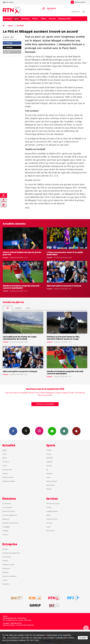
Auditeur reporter (8, 477)
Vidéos (43, 19)
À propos (5, 549)
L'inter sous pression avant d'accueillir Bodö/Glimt (65, 253)
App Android (76, 431)
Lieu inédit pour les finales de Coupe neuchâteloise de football (20, 338)
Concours (5, 534)
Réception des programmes (11, 553)
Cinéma (49, 507)
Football (20, 26)
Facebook (13, 431)
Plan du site (28, 620)
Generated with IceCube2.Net (25, 625)
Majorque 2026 (64, 19)
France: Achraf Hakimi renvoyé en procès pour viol (22, 253)
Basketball (50, 458)
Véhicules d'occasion (53, 503)
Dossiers (5, 473)
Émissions (26, 19)
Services (52, 19)
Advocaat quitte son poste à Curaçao (64, 286)
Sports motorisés (52, 481)
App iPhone (64, 431)
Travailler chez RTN (8, 565)
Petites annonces (52, 519)
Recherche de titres (9, 511)
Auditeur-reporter (78, 2)
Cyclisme (49, 466)
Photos (35, 19)
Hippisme (49, 473)
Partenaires (6, 568)
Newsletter (6, 584)
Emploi (49, 527)
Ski (47, 470)
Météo (48, 515)
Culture (5, 466)
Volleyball (49, 462)
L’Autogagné (6, 527)
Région (5, 450)
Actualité (8, 19)
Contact (5, 580)
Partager (8, 43)
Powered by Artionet (9, 625)
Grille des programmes (10, 515)
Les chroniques (7, 507)
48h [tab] (8, 308)
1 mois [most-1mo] (28, 308)
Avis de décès (51, 531)
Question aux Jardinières (10, 523)
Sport (17, 19)
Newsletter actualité (9, 481)
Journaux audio (7, 470)
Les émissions (7, 503)
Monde (5, 458)
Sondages (5, 531)
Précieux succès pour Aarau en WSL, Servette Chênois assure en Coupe (63, 338)
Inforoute (49, 523)
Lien (7, 52)
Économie (6, 462)
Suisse (4, 454)
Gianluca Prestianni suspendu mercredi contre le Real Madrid (21, 287)
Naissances (6, 519)
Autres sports (51, 485)
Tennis (48, 477)
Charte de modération (9, 576)
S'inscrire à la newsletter (45, 404)
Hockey (49, 454)
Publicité (5, 561)
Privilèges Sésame (52, 511)
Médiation (6, 572)
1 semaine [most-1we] (18, 308)
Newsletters (52, 431)
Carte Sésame (7, 557)
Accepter (83, 638)
